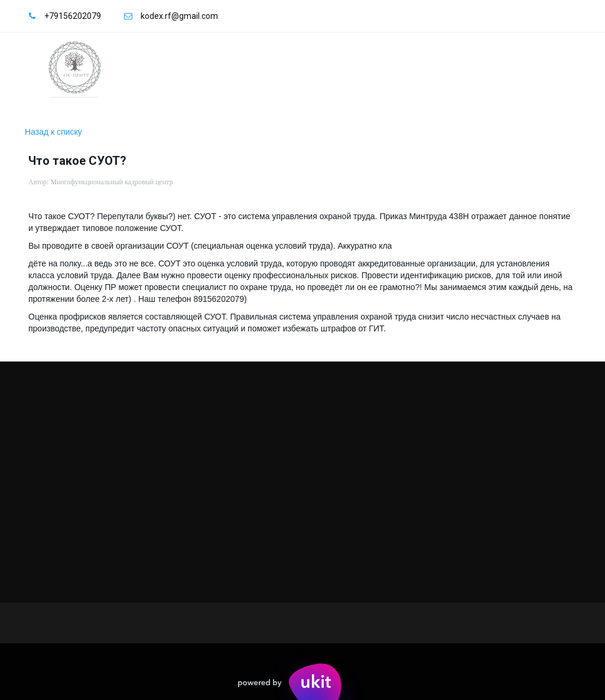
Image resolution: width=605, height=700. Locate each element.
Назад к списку (53, 132)
